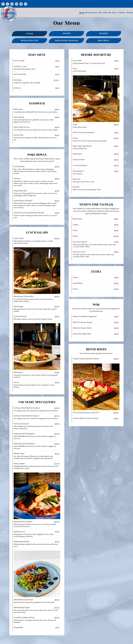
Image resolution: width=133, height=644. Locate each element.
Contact (121, 13)
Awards (129, 13)
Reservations (91, 13)
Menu (81, 13)
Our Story (112, 13)
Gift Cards (102, 13)
